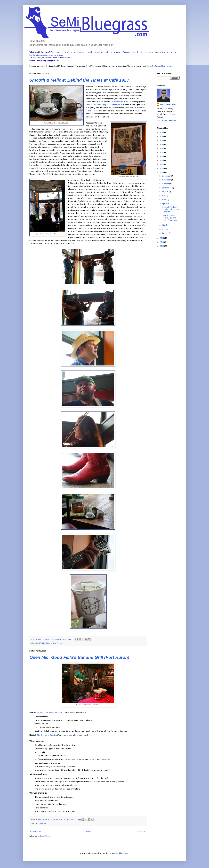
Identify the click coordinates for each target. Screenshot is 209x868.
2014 (162, 238)
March (165, 225)
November (167, 180)
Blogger (125, 853)
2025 (162, 133)
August (165, 192)
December (167, 176)
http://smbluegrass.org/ (163, 66)
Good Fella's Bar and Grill (48, 713)
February (166, 229)
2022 (162, 145)
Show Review (51, 643)
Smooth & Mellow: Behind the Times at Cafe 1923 (79, 80)
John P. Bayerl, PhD (168, 105)
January (166, 233)
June (164, 200)
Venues (59, 643)
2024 (162, 137)
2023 (162, 141)
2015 (162, 172)
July (164, 196)
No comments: (69, 820)
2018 (162, 161)
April (164, 204)
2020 (162, 153)
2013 (162, 242)
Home (89, 831)
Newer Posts (35, 831)
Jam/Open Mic (41, 824)
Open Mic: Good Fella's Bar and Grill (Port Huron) (79, 657)
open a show (130, 108)
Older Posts (141, 831)
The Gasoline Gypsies (47, 735)
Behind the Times (122, 102)
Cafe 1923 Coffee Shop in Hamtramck (103, 105)
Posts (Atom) (45, 836)
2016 (162, 169)
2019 (162, 157)
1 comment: (67, 639)
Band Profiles (41, 643)
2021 (162, 149)
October (166, 184)
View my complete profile (167, 121)
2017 (162, 165)
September (167, 188)
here (76, 735)
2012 (162, 246)
